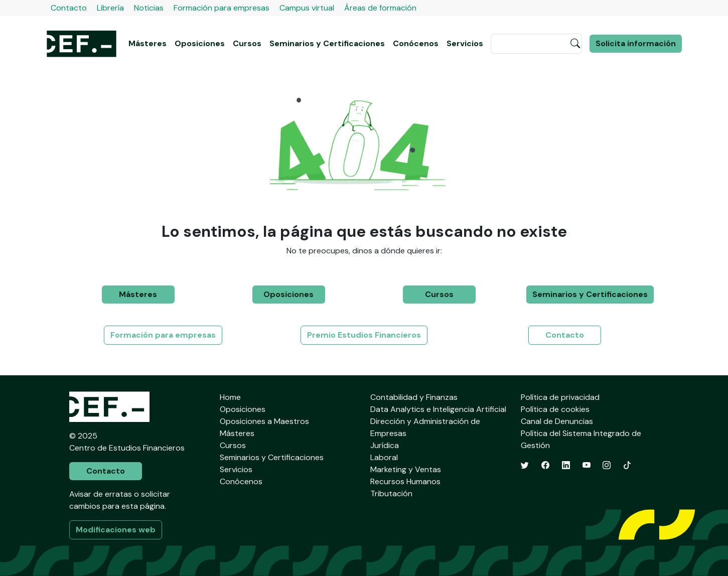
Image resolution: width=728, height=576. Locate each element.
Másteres (148, 43)
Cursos (247, 43)
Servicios (465, 43)
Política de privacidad (560, 397)
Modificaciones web (116, 530)
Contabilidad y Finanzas (414, 397)
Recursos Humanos (405, 481)
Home (230, 397)
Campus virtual (307, 8)
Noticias (149, 8)
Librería (110, 8)
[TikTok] (627, 465)
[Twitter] (525, 465)
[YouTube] (587, 465)
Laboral (384, 457)
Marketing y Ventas (406, 469)
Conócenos (416, 43)
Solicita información (636, 43)
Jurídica (385, 445)
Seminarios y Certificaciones (327, 43)
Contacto (69, 8)
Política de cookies (555, 409)
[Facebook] (545, 465)
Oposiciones (200, 43)
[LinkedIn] (566, 465)
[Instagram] (607, 465)
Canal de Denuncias (557, 421)
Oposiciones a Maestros (264, 421)
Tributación (391, 493)
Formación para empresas (222, 8)
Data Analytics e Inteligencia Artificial (438, 409)
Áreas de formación (380, 8)
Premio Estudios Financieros (364, 335)
